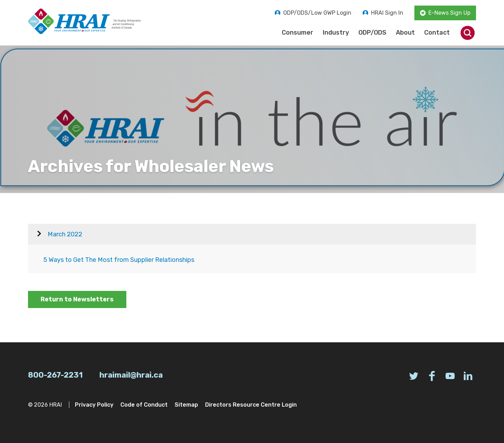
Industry (336, 33)
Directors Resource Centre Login (251, 405)
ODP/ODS (372, 33)
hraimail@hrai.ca (131, 375)
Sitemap (186, 405)
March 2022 (65, 234)
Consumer (297, 33)
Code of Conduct (144, 405)
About (405, 33)
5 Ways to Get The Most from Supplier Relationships (119, 260)
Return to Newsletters (77, 299)
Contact (437, 33)
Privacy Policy (94, 405)
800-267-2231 (55, 375)
